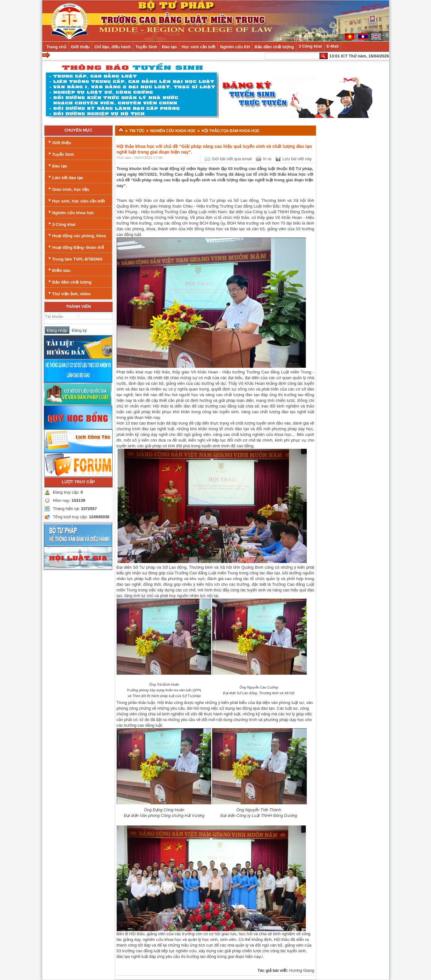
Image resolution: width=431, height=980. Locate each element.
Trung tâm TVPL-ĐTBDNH (75, 258)
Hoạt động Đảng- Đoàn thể (76, 247)
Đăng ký (78, 330)
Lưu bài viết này (297, 159)
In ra (267, 159)
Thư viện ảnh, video (69, 293)
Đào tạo (57, 165)
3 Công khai (61, 224)
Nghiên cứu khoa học (71, 212)
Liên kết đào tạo (65, 177)
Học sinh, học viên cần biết (76, 200)
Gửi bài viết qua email (232, 159)
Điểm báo (59, 270)
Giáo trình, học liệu (68, 189)
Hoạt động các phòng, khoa (77, 235)
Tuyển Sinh (61, 154)
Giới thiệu (59, 142)
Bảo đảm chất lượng (70, 282)
